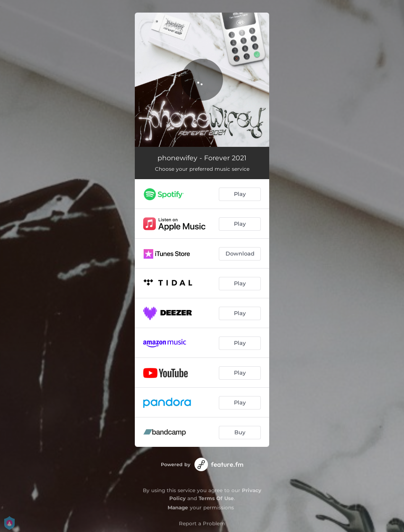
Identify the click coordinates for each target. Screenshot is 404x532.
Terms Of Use (216, 498)
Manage (178, 507)
